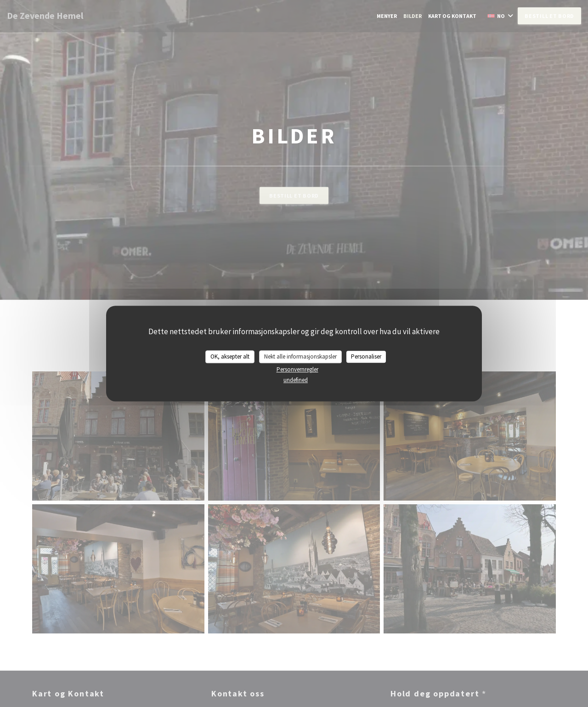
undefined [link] (296, 380)
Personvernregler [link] (297, 369)
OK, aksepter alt (230, 356)
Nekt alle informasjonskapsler (300, 356)
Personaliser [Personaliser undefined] (366, 356)
